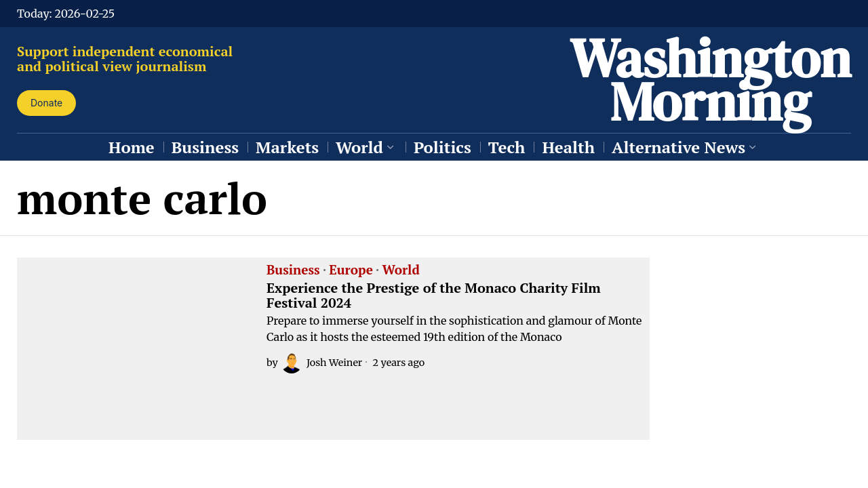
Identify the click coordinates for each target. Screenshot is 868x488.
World (400, 270)
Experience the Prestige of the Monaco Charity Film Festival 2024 (434, 296)
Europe (351, 270)
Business (293, 270)
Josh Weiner (321, 363)
